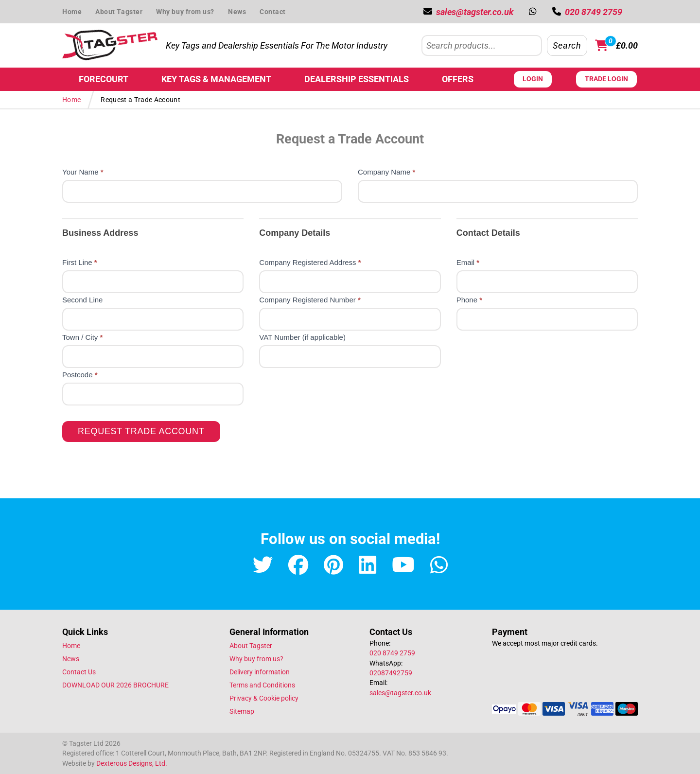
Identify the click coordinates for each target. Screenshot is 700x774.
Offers (458, 79)
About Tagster (119, 12)
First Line (80, 262)
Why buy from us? (185, 12)
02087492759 (391, 673)
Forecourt (104, 79)
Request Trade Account (141, 431)
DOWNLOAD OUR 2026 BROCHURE (115, 685)
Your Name (83, 172)
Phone (469, 300)
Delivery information (260, 672)
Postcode (80, 375)
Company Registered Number (310, 300)
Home (72, 12)
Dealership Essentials (357, 79)
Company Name (386, 172)
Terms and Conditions (262, 685)
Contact (273, 12)
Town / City (82, 337)
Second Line (82, 300)
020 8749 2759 (392, 653)
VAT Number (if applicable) (302, 337)
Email (468, 262)
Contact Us (79, 672)
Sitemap (242, 711)
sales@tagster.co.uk (400, 693)
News (237, 12)
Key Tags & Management (216, 79)
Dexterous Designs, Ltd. (132, 763)
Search (567, 45)
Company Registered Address (310, 262)
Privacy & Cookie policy (264, 698)
